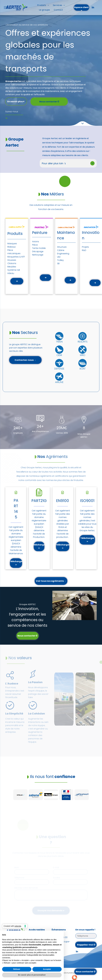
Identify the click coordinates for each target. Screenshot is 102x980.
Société (57, 878)
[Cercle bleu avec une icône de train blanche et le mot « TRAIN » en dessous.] (59, 348)
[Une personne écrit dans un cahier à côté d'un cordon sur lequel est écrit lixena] (64, 699)
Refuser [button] (17, 969)
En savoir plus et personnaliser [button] (32, 975)
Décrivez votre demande (26, 888)
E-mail (56, 867)
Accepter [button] (47, 969)
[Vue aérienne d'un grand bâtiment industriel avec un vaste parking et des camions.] (85, 699)
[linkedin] (93, 8)
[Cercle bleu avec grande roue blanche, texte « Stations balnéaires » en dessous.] (82, 350)
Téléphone (19, 878)
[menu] (6, 8)
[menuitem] (43, 5)
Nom (17, 867)
